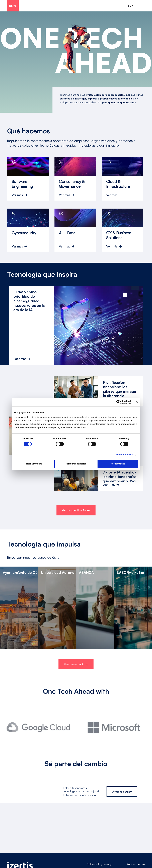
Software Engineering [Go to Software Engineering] (99, 864)
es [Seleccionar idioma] (130, 6)
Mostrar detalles (124, 455)
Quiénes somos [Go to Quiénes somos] (136, 864)
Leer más (22, 359)
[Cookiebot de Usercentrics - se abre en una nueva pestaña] (118, 402)
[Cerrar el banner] (137, 402)
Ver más (17, 195)
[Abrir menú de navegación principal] (141, 6)
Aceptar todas (118, 464)
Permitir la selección (76, 464)
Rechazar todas (34, 464)
